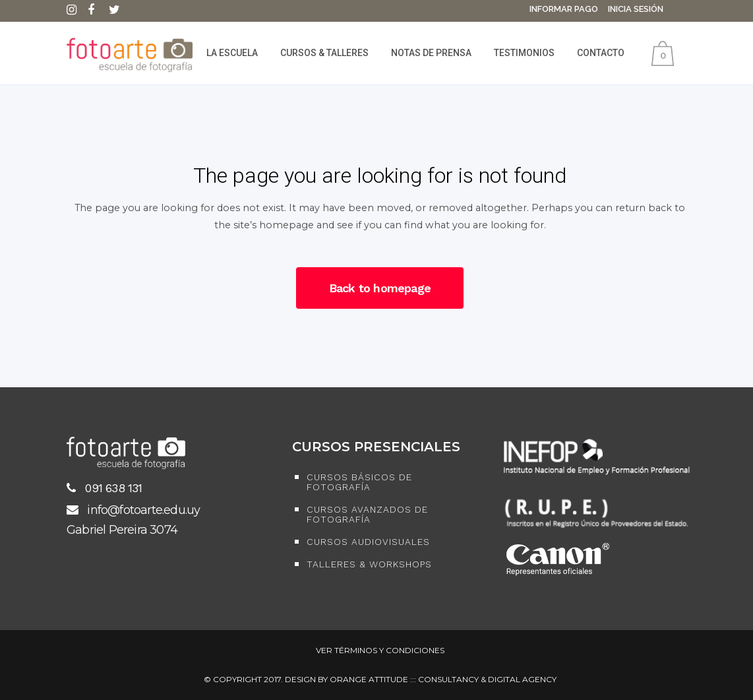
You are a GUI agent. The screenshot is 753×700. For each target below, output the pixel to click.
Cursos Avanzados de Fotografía (367, 515)
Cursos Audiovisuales (368, 542)
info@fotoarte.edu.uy (133, 510)
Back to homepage (380, 288)
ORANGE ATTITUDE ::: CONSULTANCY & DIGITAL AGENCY (443, 679)
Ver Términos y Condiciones (380, 650)
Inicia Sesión (636, 9)
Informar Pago (564, 9)
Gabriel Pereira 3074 (122, 530)
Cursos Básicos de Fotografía (359, 482)
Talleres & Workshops (369, 564)
